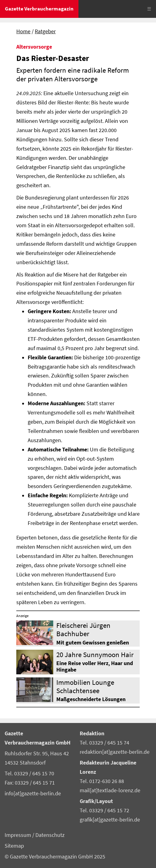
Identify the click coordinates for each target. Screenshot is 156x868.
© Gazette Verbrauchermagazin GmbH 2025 (55, 857)
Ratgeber (45, 31)
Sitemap (14, 846)
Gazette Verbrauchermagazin (39, 9)
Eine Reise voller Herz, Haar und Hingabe (95, 666)
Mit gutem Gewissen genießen (93, 643)
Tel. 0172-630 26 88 (102, 781)
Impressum (18, 835)
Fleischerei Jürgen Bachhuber (83, 629)
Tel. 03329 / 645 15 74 (104, 743)
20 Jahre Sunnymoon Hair (95, 654)
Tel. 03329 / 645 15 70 (29, 773)
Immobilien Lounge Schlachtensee (85, 686)
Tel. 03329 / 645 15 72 (104, 810)
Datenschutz (50, 835)
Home (23, 31)
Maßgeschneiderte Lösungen (91, 699)
